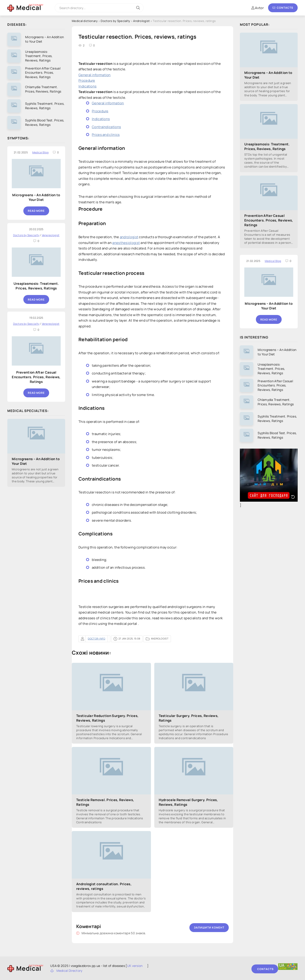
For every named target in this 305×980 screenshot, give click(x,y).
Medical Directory (66, 971)
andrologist (129, 237)
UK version (135, 966)
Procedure (87, 80)
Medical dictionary (85, 21)
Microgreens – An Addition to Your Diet (36, 197)
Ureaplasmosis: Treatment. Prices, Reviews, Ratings (36, 286)
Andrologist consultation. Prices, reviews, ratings (104, 886)
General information (95, 75)
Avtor (258, 8)
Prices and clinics (106, 135)
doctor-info (96, 638)
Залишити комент (209, 928)
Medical (29, 8)
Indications (87, 86)
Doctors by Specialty (115, 21)
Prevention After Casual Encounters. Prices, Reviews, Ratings (36, 377)
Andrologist (141, 21)
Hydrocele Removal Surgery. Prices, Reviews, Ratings (188, 802)
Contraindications (106, 127)
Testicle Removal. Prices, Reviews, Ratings (105, 802)
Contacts (283, 8)
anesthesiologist (126, 243)
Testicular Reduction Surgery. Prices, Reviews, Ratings (107, 718)
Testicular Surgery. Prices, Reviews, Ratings (189, 718)
